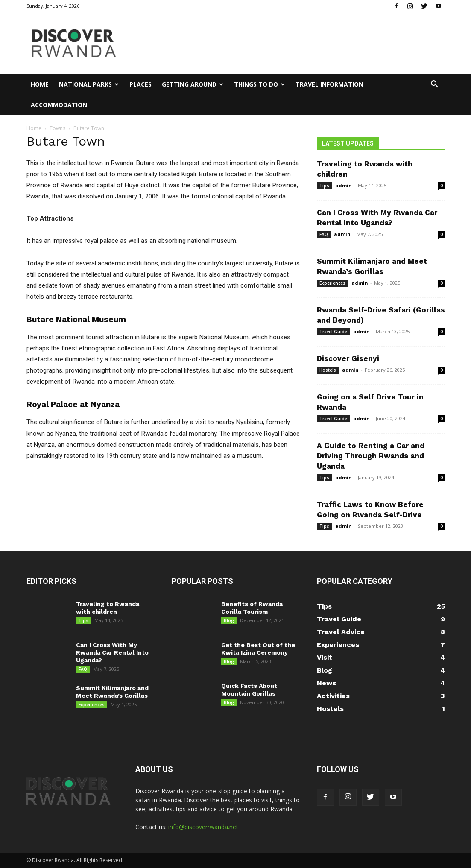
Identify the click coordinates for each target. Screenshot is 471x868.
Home (40, 84)
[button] (435, 85)
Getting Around (193, 84)
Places (140, 84)
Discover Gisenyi (348, 358)
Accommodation (59, 105)
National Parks (89, 84)
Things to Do (259, 84)
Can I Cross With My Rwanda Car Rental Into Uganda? (112, 652)
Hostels (328, 370)
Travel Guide (333, 332)
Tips (324, 186)
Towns (57, 128)
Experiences (332, 283)
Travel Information (329, 84)
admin (344, 185)
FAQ (324, 234)
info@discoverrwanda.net (203, 827)
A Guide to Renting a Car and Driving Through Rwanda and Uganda (371, 456)
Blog (229, 620)
